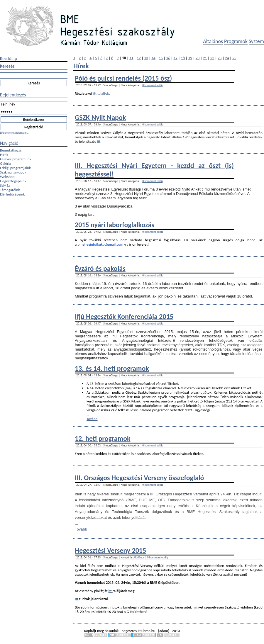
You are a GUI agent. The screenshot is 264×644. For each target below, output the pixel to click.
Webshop (7, 177)
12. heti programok (103, 438)
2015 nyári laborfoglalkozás (115, 225)
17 (176, 58)
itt (111, 591)
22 (212, 58)
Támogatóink (10, 190)
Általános (213, 41)
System (256, 41)
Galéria (6, 163)
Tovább (92, 419)
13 (146, 58)
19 (190, 58)
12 (139, 58)
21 (205, 58)
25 (234, 58)
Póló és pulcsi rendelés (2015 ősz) (123, 78)
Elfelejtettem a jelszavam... (14, 133)
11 (131, 58)
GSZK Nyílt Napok (100, 117)
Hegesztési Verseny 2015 (110, 550)
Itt (77, 599)
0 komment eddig (153, 85)
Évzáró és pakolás (100, 268)
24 (227, 58)
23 (220, 58)
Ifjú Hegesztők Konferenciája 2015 (124, 316)
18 (183, 58)
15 (161, 58)
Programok (236, 41)
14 (153, 58)
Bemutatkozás (11, 150)
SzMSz (5, 185)
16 (168, 58)
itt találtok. (102, 93)
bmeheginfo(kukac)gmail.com (100, 244)
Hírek (4, 155)
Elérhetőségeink (12, 194)
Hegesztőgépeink (13, 181)
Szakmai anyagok (13, 172)
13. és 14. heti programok (112, 368)
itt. (99, 141)
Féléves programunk (16, 159)
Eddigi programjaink (15, 168)
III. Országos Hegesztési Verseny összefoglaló (139, 478)
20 (198, 58)
